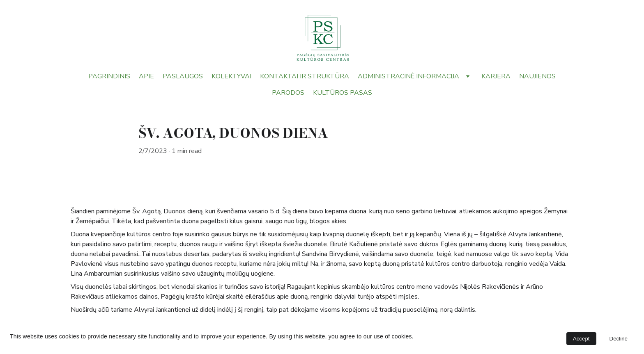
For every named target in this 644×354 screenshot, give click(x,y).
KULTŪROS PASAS (343, 93)
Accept (581, 339)
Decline (619, 339)
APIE (146, 76)
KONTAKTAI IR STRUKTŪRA (305, 76)
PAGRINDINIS (109, 76)
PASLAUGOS (183, 76)
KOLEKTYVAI (231, 76)
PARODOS (288, 93)
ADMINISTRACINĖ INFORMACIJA (408, 76)
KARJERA (496, 76)
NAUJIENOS (537, 76)
